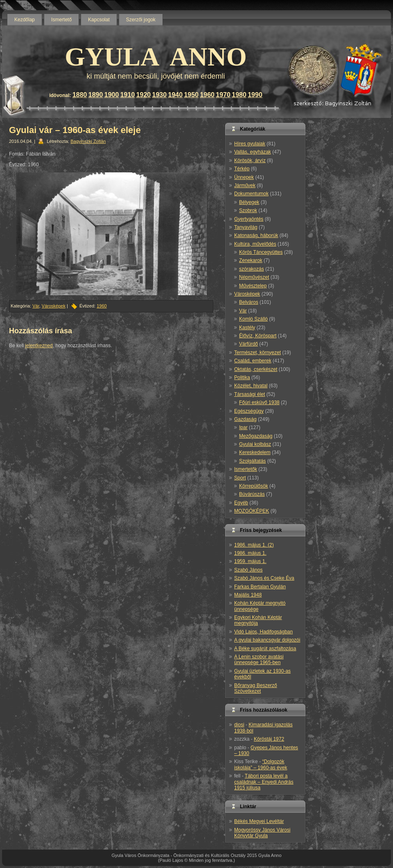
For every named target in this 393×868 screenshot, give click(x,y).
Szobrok (248, 210)
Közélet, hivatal (251, 386)
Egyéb (241, 503)
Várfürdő (248, 344)
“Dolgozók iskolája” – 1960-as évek (261, 764)
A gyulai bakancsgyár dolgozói (267, 640)
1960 (207, 95)
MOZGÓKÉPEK (252, 511)
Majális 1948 (248, 595)
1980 (239, 95)
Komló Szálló (253, 319)
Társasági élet (250, 394)
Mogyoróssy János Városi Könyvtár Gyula (262, 833)
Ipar (243, 427)
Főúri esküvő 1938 (259, 402)
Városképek (54, 306)
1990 (255, 95)
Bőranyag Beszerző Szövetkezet (256, 688)
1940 (176, 95)
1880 (80, 95)
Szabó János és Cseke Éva (264, 578)
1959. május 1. (250, 561)
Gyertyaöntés (249, 219)
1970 (223, 95)
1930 (160, 95)
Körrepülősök (254, 486)
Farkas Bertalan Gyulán (260, 587)
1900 (112, 95)
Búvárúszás (252, 494)
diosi (239, 725)
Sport (240, 478)
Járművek (245, 185)
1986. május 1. (250, 553)
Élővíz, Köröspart (258, 336)
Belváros (249, 302)
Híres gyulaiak (250, 144)
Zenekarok (251, 260)
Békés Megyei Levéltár (259, 821)
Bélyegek (249, 202)
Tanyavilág (246, 227)
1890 (96, 95)
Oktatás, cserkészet (256, 369)
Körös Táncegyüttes (261, 252)
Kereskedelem (255, 452)
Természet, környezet (257, 353)
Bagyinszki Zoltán (88, 141)
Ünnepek (244, 177)
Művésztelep (253, 286)
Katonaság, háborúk (256, 235)
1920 (144, 95)
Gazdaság (245, 419)
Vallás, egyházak (253, 152)
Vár (36, 306)
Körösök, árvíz (250, 160)
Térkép (242, 169)
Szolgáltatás (252, 461)
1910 (128, 95)
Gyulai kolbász (255, 444)
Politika (242, 377)
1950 (191, 95)
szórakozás (252, 269)
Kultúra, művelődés (255, 244)
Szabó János (248, 570)
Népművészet (254, 277)
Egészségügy (249, 411)
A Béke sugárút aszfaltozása (265, 649)
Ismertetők (246, 469)
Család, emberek (253, 361)
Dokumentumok (251, 194)
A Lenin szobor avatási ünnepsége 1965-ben (259, 660)
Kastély (247, 328)
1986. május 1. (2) (254, 545)
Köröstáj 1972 (269, 739)
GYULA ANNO (156, 57)
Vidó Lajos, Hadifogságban (263, 632)
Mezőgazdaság (256, 436)
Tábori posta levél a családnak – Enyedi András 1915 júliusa (264, 782)
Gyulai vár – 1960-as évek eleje (75, 130)
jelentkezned (39, 346)
